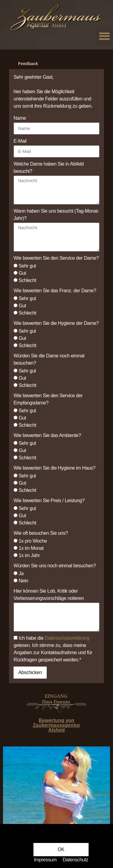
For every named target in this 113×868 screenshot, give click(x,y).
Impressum (45, 860)
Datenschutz (75, 860)
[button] (61, 850)
